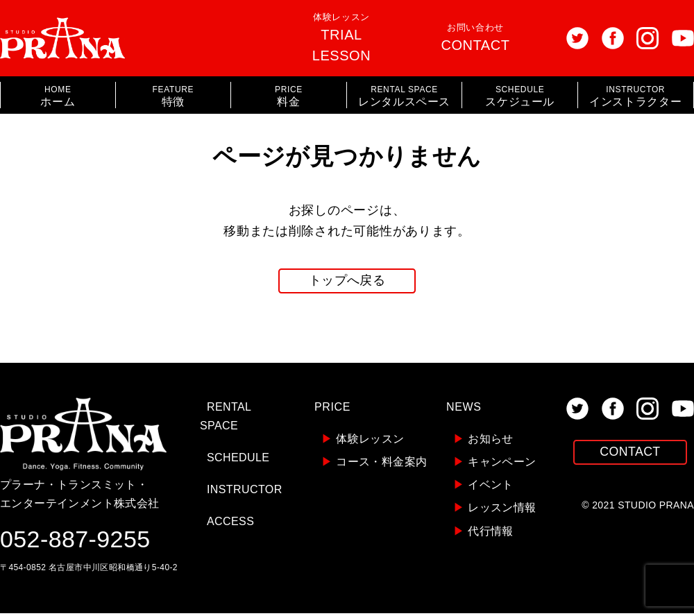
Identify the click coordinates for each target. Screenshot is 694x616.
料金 (289, 96)
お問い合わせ (476, 37)
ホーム (58, 96)
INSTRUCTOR (245, 492)
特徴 (173, 96)
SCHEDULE (238, 460)
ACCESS (230, 525)
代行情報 (483, 534)
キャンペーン (495, 464)
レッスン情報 (495, 511)
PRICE (332, 410)
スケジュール (520, 96)
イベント (483, 487)
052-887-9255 (75, 542)
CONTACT (630, 456)
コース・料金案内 (374, 464)
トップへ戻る (347, 282)
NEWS (464, 410)
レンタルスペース (404, 96)
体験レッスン (341, 37)
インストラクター (635, 96)
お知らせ (483, 442)
